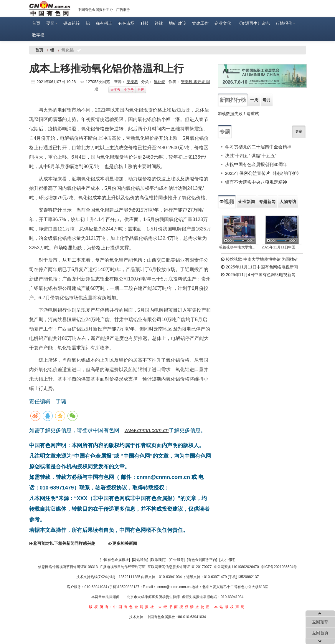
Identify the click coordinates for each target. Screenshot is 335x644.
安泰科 (132, 82)
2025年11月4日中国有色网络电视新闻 (258, 275)
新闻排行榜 (233, 100)
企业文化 (223, 23)
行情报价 (286, 23)
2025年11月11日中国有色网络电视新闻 (282, 247)
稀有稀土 (104, 23)
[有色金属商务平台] (202, 560)
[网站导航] (140, 560)
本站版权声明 (230, 607)
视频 (227, 202)
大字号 (115, 90)
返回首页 (320, 633)
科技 (145, 23)
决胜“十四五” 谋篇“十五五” (251, 156)
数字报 (38, 35)
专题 (225, 132)
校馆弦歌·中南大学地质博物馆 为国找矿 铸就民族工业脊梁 (239, 247)
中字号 (129, 90)
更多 (299, 132)
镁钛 (159, 23)
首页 (36, 23)
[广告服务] (177, 560)
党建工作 (200, 23)
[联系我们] (158, 560)
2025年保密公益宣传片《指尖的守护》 (263, 173)
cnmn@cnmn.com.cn (174, 587)
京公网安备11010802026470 (236, 567)
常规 (141, 90)
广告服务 (123, 10)
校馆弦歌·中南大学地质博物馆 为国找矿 (260, 259)
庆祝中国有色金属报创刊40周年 (256, 164)
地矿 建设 (178, 23)
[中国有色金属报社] (115, 560)
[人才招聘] (227, 560)
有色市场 (126, 23)
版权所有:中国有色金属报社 (122, 607)
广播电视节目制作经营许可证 (123, 567)
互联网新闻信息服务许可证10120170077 (180, 567)
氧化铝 (160, 82)
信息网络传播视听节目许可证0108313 (68, 567)
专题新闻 (267, 202)
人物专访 (288, 202)
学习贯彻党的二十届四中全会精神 (258, 147)
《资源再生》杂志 (253, 23)
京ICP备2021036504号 (279, 567)
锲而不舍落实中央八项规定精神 (256, 182)
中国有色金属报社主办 (95, 10)
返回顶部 (320, 622)
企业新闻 (247, 202)
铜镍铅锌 (72, 23)
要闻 (52, 23)
